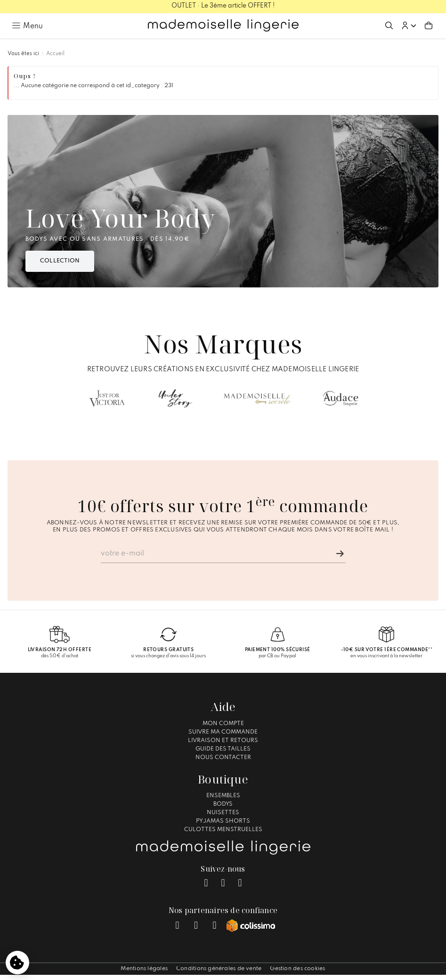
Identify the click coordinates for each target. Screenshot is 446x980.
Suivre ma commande (223, 732)
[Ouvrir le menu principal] (27, 25)
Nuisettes (223, 813)
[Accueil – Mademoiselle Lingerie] (223, 25)
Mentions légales (144, 969)
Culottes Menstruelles (223, 830)
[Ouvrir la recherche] (389, 25)
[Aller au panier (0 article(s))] (429, 25)
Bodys (223, 804)
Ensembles (223, 796)
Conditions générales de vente (219, 969)
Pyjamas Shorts (223, 821)
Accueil (55, 54)
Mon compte (223, 724)
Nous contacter (223, 758)
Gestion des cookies (297, 969)
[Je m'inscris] (340, 554)
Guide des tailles (223, 749)
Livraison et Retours (223, 741)
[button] (409, 25)
